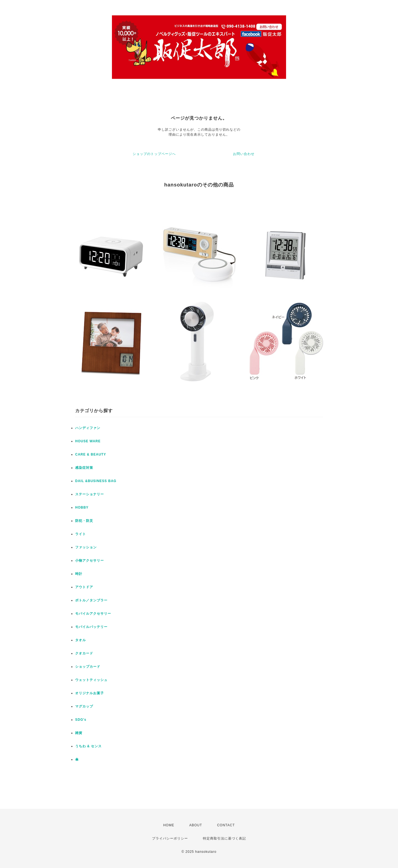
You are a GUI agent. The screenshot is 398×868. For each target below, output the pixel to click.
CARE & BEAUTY (91, 454)
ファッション (86, 547)
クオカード (84, 653)
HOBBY (82, 507)
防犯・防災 (84, 521)
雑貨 (79, 733)
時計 (79, 574)
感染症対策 (84, 468)
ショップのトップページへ (154, 154)
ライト (81, 534)
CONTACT (226, 825)
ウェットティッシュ (91, 680)
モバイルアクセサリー (93, 614)
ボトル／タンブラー (91, 600)
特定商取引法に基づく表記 (224, 838)
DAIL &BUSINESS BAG (96, 481)
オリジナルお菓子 (90, 693)
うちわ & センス (88, 746)
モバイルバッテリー (91, 627)
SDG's (81, 720)
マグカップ (84, 706)
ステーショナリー (90, 494)
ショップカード (88, 667)
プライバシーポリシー (170, 838)
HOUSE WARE (88, 441)
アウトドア (84, 587)
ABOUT (196, 825)
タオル (81, 640)
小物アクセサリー (90, 561)
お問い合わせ (244, 154)
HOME (169, 825)
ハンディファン (88, 428)
